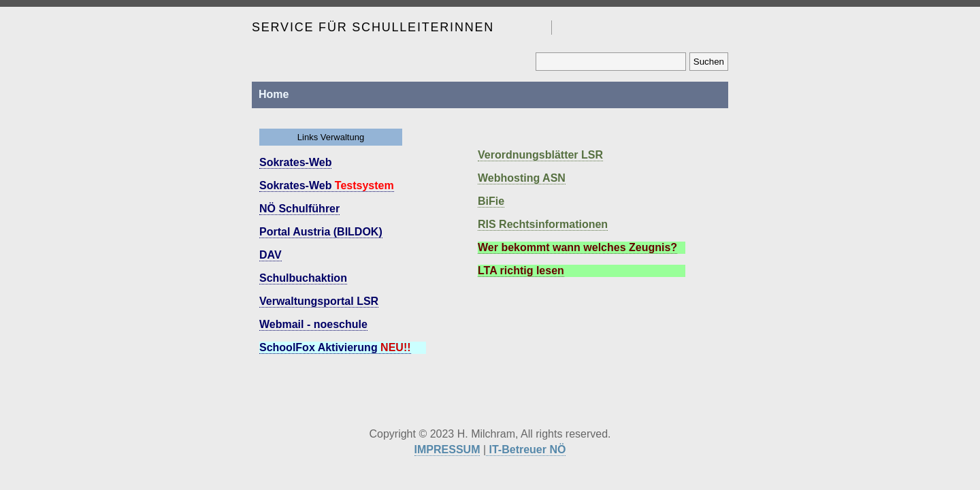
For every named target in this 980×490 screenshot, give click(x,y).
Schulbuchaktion (303, 278)
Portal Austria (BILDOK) (321, 232)
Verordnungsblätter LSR (540, 155)
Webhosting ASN (522, 178)
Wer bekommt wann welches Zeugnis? (577, 247)
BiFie (491, 201)
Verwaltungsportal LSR (319, 301)
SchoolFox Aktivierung (335, 347)
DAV (271, 255)
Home (274, 94)
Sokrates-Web (295, 162)
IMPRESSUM (447, 450)
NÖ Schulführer (299, 209)
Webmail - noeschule (313, 324)
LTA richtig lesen (521, 271)
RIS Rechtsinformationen (543, 224)
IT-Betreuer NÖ (526, 450)
